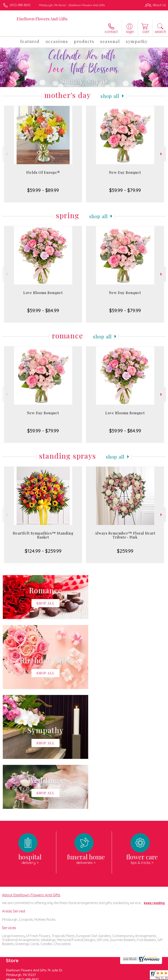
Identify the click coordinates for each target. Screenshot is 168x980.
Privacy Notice (39, 978)
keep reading (154, 783)
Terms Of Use (15, 978)
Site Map (92, 978)
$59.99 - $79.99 (125, 190)
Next (162, 154)
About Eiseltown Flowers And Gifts (31, 775)
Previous (6, 154)
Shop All (110, 96)
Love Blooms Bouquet (43, 293)
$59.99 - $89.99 (43, 190)
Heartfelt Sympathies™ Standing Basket (43, 535)
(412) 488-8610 (20, 5)
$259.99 (125, 551)
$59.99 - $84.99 (43, 310)
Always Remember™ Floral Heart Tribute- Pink (125, 535)
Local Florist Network (67, 978)
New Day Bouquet (125, 172)
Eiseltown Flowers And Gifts (42, 19)
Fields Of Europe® (43, 172)
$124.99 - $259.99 (43, 551)
